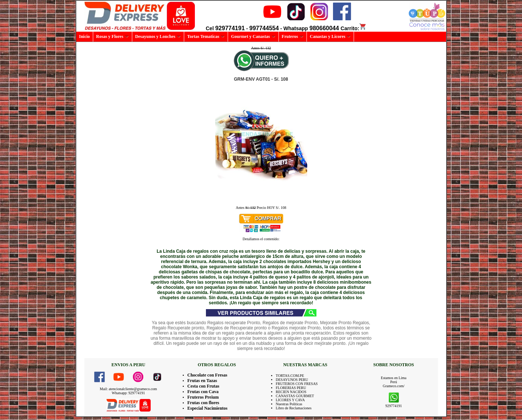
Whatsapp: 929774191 (128, 393)
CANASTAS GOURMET (295, 396)
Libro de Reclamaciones (294, 408)
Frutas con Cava (203, 392)
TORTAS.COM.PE (290, 376)
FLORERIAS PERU (291, 388)
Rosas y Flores (113, 36)
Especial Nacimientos (208, 408)
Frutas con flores (203, 403)
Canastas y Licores (330, 36)
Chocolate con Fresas (207, 375)
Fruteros (293, 36)
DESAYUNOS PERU (292, 380)
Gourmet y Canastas (253, 36)
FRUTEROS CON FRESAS (297, 384)
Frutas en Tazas (202, 381)
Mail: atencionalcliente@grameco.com (128, 389)
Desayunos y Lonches (158, 36)
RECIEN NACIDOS (291, 392)
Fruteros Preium (203, 397)
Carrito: (354, 28)
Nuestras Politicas (289, 404)
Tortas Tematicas (206, 36)
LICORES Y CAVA (290, 400)
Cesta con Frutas (204, 386)
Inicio (85, 36)
